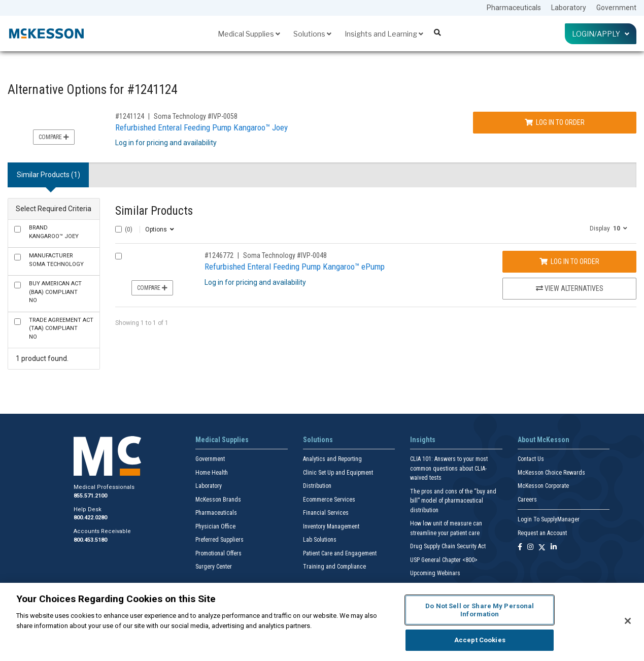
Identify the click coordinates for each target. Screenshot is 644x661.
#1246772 (219, 255)
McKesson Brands (218, 500)
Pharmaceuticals (514, 8)
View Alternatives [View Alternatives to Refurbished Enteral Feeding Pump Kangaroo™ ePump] (570, 288)
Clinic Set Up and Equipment (338, 473)
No (55, 292)
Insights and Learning (384, 34)
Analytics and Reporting (332, 459)
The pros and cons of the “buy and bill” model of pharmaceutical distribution (453, 501)
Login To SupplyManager (549, 519)
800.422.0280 (90, 518)
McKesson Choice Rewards (551, 473)
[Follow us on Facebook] (520, 548)
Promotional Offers (218, 553)
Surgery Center (214, 567)
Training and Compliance (334, 567)
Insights (423, 440)
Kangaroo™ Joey (54, 232)
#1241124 (130, 116)
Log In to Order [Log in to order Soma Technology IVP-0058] (555, 122)
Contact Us (531, 459)
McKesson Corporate (543, 486)
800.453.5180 (90, 540)
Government (616, 8)
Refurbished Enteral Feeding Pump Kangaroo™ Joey (201, 127)
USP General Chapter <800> (444, 560)
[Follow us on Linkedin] (554, 548)
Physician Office (215, 526)
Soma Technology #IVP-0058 (196, 116)
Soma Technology (56, 260)
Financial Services (326, 513)
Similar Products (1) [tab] (48, 175)
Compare (54, 137)
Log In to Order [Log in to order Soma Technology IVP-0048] (569, 261)
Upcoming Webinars (435, 573)
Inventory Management (331, 526)
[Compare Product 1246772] (118, 256)
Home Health (212, 473)
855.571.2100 (90, 496)
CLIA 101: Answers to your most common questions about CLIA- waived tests (449, 468)
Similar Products (154, 211)
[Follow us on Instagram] (530, 548)
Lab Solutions (320, 540)
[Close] (628, 621)
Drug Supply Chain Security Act (448, 546)
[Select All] (118, 229)
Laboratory (569, 8)
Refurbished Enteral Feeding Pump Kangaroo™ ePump (295, 267)
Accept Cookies (480, 640)
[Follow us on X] (542, 548)
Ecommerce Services (329, 500)
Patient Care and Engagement (340, 553)
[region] (322, 622)
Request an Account (542, 533)
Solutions (312, 34)
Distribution (317, 486)
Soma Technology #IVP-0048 (285, 255)
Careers (527, 500)
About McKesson (544, 440)
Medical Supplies (249, 34)
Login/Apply (601, 34)
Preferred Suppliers (219, 540)
